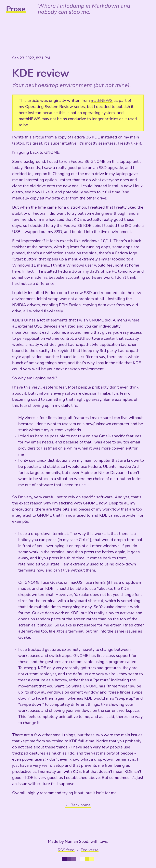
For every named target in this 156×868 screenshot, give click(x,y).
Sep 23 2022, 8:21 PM (31, 58)
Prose (16, 9)
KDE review (41, 73)
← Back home (78, 805)
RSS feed (66, 850)
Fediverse (90, 850)
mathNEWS (102, 101)
